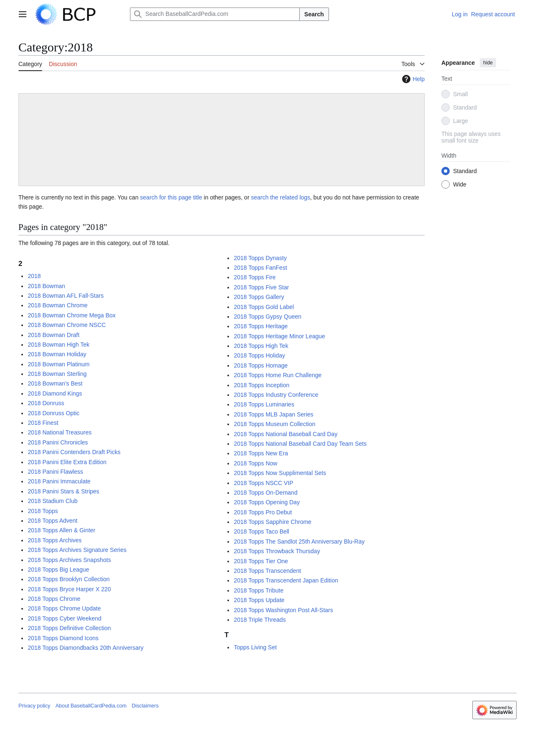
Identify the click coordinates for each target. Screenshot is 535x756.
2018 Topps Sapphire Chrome (273, 522)
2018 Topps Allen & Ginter (61, 530)
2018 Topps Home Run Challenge (278, 375)
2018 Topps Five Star (261, 287)
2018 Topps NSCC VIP (263, 483)
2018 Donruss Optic (53, 413)
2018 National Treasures (60, 432)
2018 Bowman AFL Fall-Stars (66, 296)
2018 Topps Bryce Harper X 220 (69, 589)
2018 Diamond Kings (55, 393)
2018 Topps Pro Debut (263, 512)
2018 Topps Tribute (259, 590)
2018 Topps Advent (52, 521)
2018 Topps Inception (261, 385)
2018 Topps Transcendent (267, 571)
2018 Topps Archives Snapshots (69, 560)
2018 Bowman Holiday (57, 354)
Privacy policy (34, 706)
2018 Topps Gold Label (264, 307)
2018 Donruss (46, 403)
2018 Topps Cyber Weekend (64, 618)
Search (314, 14)
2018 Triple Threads (260, 620)
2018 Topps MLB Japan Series (273, 414)
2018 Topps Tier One (261, 561)
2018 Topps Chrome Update (64, 608)
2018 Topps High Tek (261, 346)
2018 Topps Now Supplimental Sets (280, 473)
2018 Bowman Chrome (57, 305)
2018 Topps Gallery (259, 297)
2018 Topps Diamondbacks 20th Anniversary (85, 648)
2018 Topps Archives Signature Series (77, 550)
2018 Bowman (46, 286)
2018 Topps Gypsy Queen (267, 317)
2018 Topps (43, 511)
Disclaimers (145, 706)
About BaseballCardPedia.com (91, 706)
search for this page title (171, 197)
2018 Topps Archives (55, 540)
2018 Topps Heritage (261, 326)
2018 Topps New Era (261, 453)
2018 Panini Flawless (55, 472)
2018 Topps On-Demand (265, 493)
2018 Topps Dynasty (260, 258)
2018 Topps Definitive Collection (69, 628)
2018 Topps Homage (261, 365)
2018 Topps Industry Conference (276, 395)
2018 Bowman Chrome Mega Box (71, 315)
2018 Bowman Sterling (57, 374)
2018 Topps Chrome (54, 599)
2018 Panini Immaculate (59, 481)
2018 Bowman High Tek (59, 345)
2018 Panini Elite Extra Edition (67, 462)
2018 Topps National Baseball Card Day (285, 434)
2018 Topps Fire (255, 277)
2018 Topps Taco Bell (261, 531)
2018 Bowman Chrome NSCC (67, 325)
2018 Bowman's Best (55, 383)
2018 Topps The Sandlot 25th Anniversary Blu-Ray (299, 541)
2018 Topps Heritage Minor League (279, 336)
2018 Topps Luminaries (264, 404)
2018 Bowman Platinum (59, 364)
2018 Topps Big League (58, 570)
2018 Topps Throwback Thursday (277, 551)
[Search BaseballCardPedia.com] (215, 14)
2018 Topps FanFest (260, 268)
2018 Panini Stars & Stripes (63, 491)
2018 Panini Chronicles (58, 442)
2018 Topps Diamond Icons (63, 638)
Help (412, 79)
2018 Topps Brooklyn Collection (69, 579)
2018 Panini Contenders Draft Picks (74, 452)
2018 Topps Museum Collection (274, 424)
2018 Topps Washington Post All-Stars (283, 610)
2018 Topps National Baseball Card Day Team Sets (300, 444)
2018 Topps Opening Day (267, 502)
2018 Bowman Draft (53, 335)
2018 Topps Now (255, 463)
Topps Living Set (255, 647)
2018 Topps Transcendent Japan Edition (286, 580)
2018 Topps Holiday (259, 355)
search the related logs (280, 197)
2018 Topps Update (259, 600)
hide (488, 63)
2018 (34, 276)
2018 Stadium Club (52, 501)
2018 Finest (43, 423)
